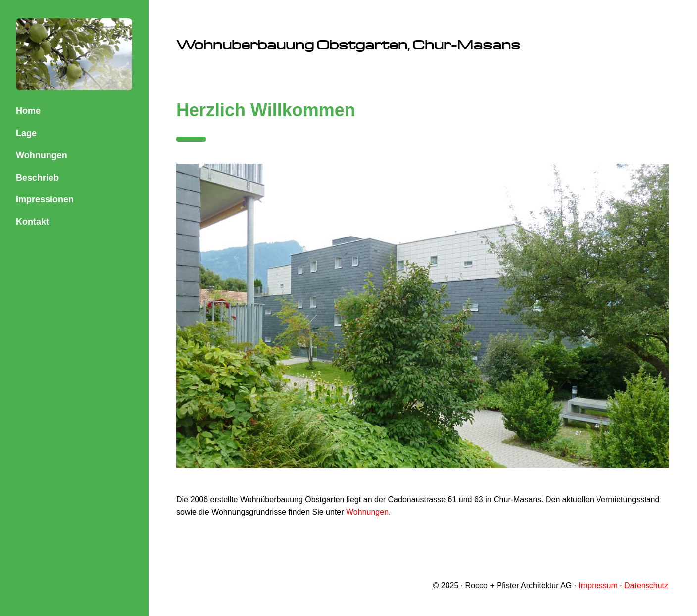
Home (28, 111)
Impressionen (45, 199)
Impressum (598, 586)
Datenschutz (646, 586)
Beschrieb (37, 178)
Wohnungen (42, 155)
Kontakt (32, 222)
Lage (26, 133)
